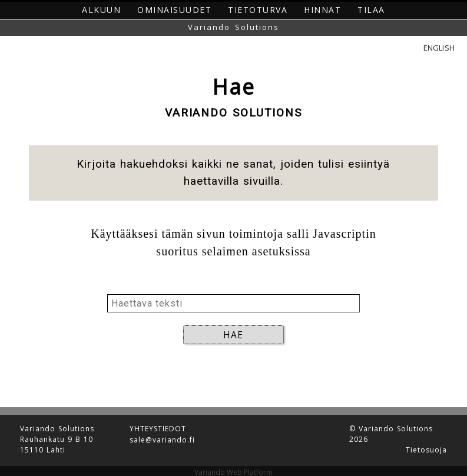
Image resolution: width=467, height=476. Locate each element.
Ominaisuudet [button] (174, 10)
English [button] (439, 48)
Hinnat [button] (322, 10)
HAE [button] (233, 335)
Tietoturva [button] (258, 10)
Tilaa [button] (371, 10)
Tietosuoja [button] (426, 445)
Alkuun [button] (101, 10)
